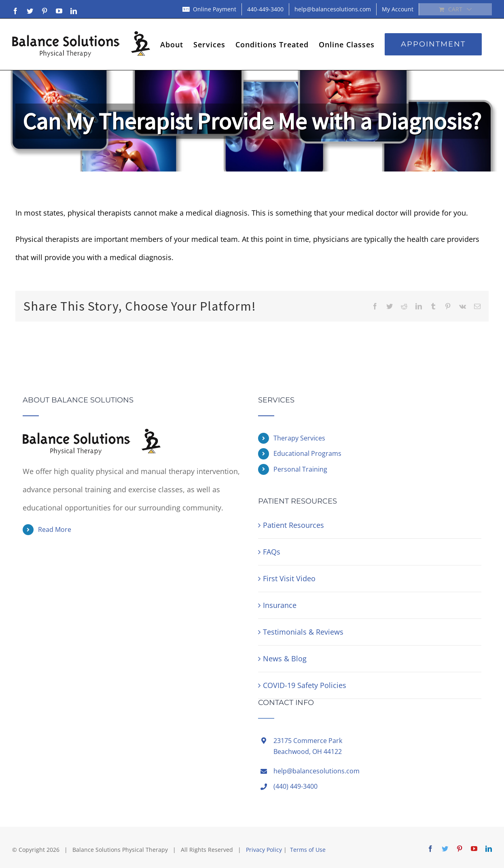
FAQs (272, 552)
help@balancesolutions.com (317, 771)
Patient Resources (293, 525)
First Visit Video (289, 578)
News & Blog (285, 658)
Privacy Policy (264, 850)
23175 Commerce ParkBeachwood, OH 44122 (308, 746)
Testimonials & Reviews (303, 632)
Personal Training (300, 469)
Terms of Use (308, 850)
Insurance (280, 605)
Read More (55, 529)
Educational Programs (307, 453)
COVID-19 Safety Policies (305, 685)
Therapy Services (299, 438)
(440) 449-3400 (295, 786)
